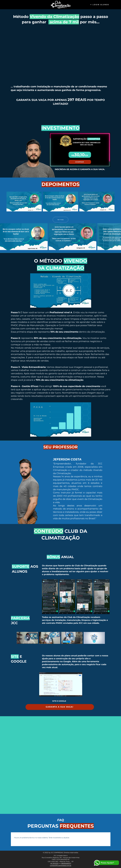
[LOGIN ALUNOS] (100, 5)
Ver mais (60, 220)
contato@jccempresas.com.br (61, 865)
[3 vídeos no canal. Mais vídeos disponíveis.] (60, 202)
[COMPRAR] (80, 162)
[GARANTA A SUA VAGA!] (60, 707)
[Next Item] (107, 597)
